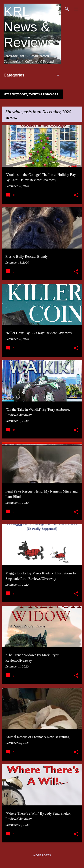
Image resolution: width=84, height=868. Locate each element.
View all (11, 118)
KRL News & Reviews (29, 27)
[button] (76, 195)
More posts (42, 855)
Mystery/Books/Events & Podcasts (31, 94)
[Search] (67, 9)
